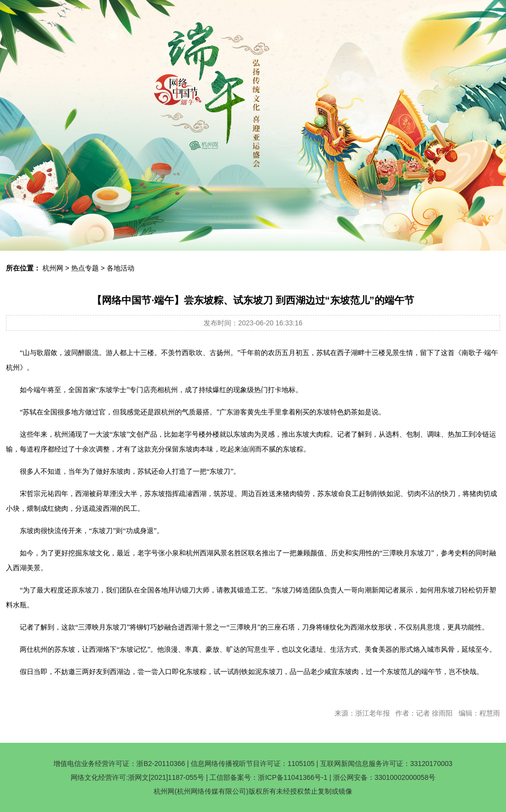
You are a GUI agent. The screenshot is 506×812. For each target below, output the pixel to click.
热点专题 (85, 268)
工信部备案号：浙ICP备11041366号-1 (268, 777)
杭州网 (53, 268)
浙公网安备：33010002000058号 (384, 777)
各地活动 (121, 268)
